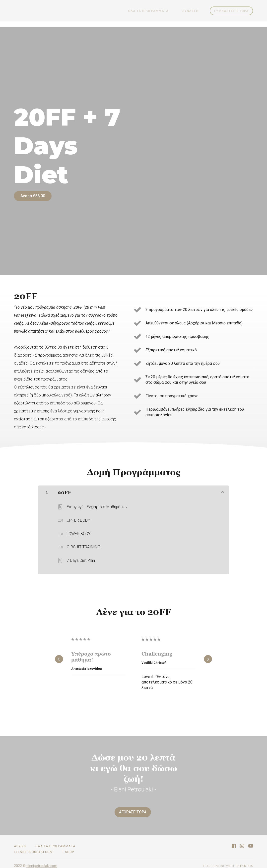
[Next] (208, 657)
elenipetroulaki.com (33, 847)
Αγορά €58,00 (33, 196)
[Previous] (59, 657)
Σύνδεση (193, 11)
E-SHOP (68, 847)
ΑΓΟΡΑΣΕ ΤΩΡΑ (132, 810)
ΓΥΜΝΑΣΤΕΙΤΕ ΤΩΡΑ (231, 11)
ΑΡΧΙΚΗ (20, 842)
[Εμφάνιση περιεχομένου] (222, 489)
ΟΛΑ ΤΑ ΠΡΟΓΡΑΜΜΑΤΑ (155, 11)
